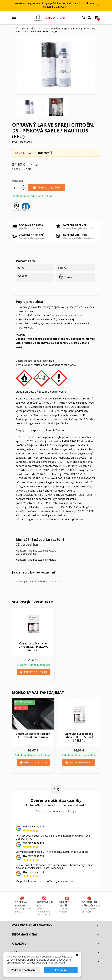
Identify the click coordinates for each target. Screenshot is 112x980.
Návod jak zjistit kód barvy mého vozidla (40, 581)
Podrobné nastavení (23, 970)
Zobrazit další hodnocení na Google (56, 811)
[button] (45, 153)
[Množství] (17, 188)
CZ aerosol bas (27, 544)
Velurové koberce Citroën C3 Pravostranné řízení (33, 736)
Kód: (15, 142)
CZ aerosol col (27, 554)
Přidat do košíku (46, 188)
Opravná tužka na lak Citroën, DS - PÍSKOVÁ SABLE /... (33, 647)
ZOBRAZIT (60, 7)
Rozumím (61, 970)
